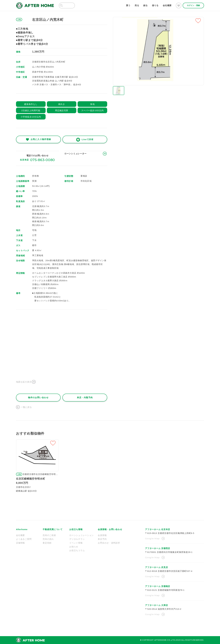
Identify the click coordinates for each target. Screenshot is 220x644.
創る (145, 5)
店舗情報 (20, 543)
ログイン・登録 (193, 5)
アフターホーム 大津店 (156, 605)
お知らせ (74, 547)
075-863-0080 (43, 160)
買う (128, 5)
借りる (155, 5)
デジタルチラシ (77, 539)
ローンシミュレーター (75, 154)
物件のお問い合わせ (38, 397)
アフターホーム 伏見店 (156, 567)
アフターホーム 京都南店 (158, 586)
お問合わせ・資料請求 (109, 543)
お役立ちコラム (77, 550)
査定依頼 (47, 543)
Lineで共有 (88, 139)
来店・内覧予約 (85, 397)
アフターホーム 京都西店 (158, 548)
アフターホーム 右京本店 (158, 529)
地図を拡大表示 (24, 382)
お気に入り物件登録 (41, 139)
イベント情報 (76, 543)
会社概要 (167, 5)
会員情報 (102, 535)
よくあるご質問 (24, 539)
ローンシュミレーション (81, 535)
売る (137, 5)
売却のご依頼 (49, 535)
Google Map (152, 538)
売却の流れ (48, 539)
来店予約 (102, 539)
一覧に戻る (26, 407)
